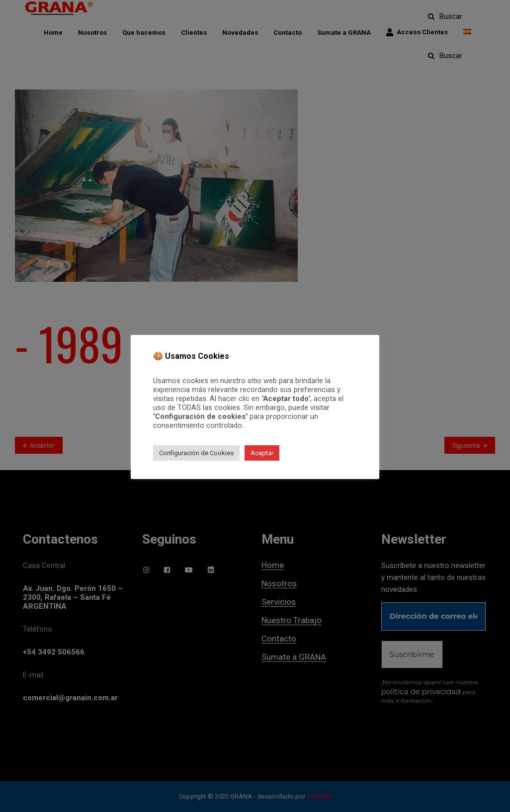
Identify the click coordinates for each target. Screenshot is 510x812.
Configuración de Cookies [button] (196, 453)
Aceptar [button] (262, 453)
